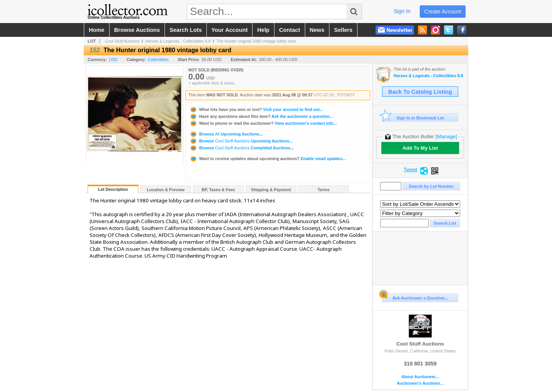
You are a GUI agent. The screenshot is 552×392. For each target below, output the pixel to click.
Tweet (411, 170)
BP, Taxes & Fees (219, 190)
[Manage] (446, 136)
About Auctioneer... (420, 377)
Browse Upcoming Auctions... (226, 134)
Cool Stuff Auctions (122, 41)
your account (229, 30)
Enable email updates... (268, 159)
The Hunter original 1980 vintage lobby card (256, 41)
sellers (343, 30)
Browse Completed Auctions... (242, 148)
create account (443, 12)
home (97, 30)
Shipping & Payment (271, 190)
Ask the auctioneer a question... (261, 116)
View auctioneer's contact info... (263, 123)
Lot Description (113, 189)
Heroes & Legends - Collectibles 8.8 (178, 41)
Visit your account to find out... (256, 109)
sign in (402, 11)
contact (290, 30)
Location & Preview (166, 190)
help (263, 30)
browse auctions (137, 30)
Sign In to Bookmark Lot (413, 118)
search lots (186, 30)
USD (113, 60)
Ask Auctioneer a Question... (415, 297)
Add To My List (420, 148)
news (317, 30)
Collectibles (158, 60)
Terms (323, 190)
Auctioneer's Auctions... (420, 383)
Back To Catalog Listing (420, 92)
